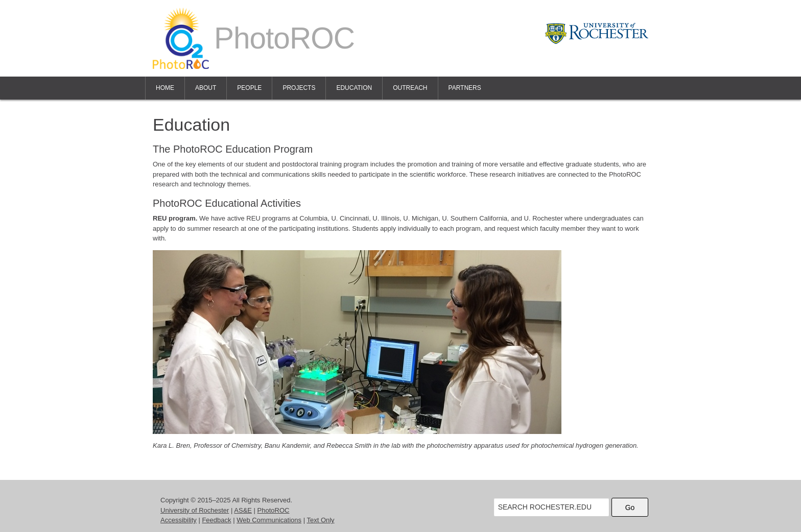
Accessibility (179, 520)
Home (165, 88)
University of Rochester (195, 510)
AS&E (243, 510)
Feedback (216, 520)
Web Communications (269, 520)
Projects (299, 88)
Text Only (320, 520)
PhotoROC (274, 510)
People (249, 88)
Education (354, 88)
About (206, 88)
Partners (465, 88)
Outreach (410, 88)
